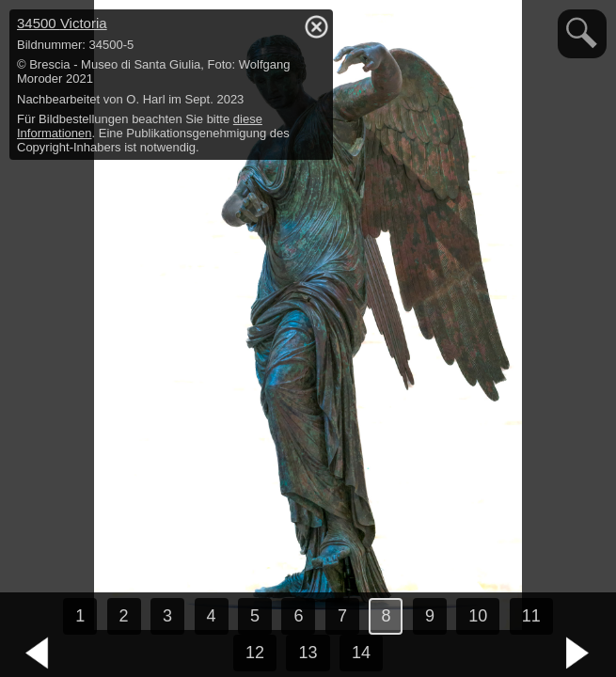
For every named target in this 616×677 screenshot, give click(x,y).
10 (478, 616)
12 (255, 653)
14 (361, 653)
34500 (62, 23)
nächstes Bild (578, 653)
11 (531, 616)
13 (308, 653)
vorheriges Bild (38, 653)
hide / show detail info (316, 26)
